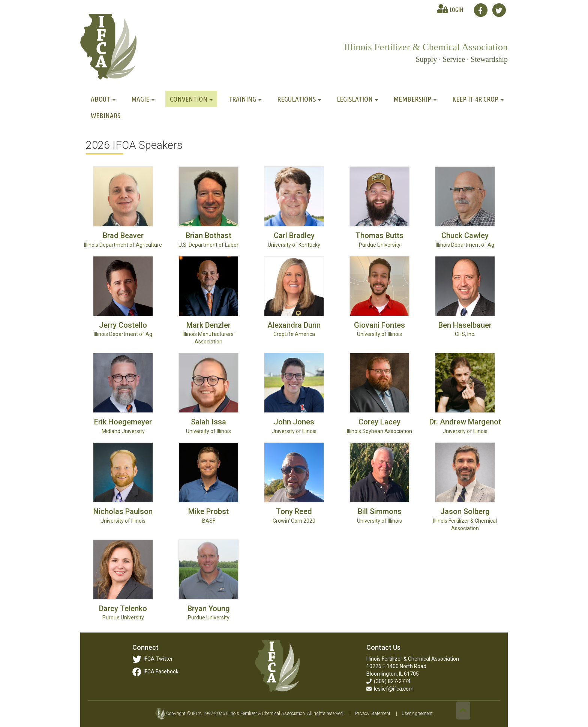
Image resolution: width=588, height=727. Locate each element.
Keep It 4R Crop (478, 99)
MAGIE (143, 99)
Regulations (299, 99)
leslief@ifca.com (390, 689)
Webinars (106, 115)
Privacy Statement (373, 714)
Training (245, 99)
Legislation (357, 99)
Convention (191, 99)
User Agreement (417, 714)
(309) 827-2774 (388, 681)
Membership (415, 99)
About (103, 99)
